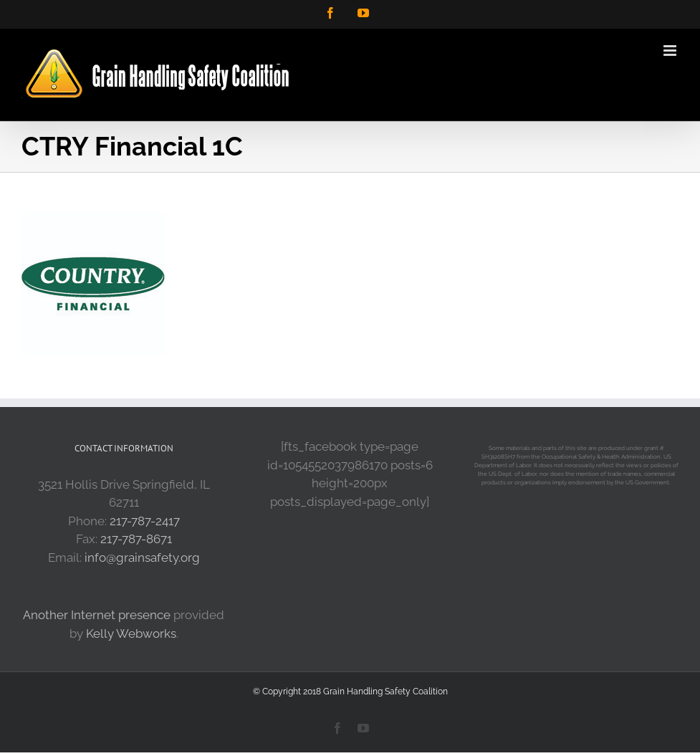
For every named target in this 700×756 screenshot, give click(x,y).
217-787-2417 (145, 521)
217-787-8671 (136, 539)
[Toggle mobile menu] (671, 51)
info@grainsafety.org (142, 558)
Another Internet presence (97, 615)
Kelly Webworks (131, 633)
